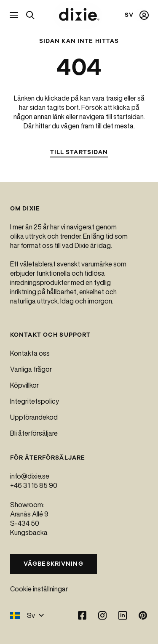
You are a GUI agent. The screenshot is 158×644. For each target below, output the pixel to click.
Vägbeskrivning (54, 564)
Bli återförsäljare (34, 433)
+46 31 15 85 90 (34, 485)
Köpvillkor (24, 385)
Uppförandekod (34, 417)
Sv (27, 615)
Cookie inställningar (39, 589)
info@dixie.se (30, 476)
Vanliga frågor (31, 369)
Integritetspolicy (35, 401)
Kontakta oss (30, 353)
